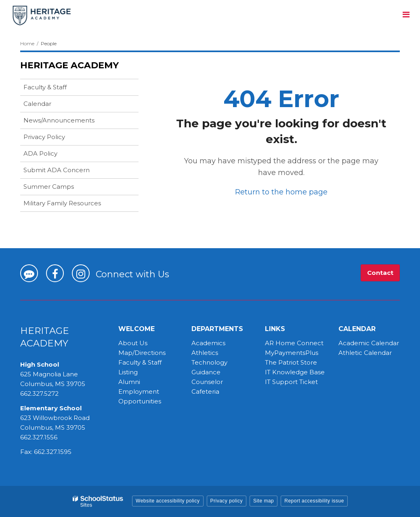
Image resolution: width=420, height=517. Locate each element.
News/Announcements (59, 120)
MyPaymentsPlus (292, 353)
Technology (209, 362)
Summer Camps (61, 188)
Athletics (205, 353)
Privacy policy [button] (227, 501)
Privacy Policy (44, 137)
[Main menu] (406, 14)
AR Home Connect (294, 343)
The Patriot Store (291, 362)
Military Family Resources (62, 203)
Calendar (37, 104)
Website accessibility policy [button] (168, 501)
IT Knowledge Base (295, 372)
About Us (133, 343)
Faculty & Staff (45, 87)
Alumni (129, 382)
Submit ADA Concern (57, 170)
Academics (208, 343)
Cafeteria (205, 391)
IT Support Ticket (291, 382)
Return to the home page (281, 192)
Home (27, 43)
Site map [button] (264, 501)
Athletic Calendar (365, 353)
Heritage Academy (69, 65)
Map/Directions (142, 353)
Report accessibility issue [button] (314, 501)
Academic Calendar (369, 343)
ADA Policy (40, 153)
